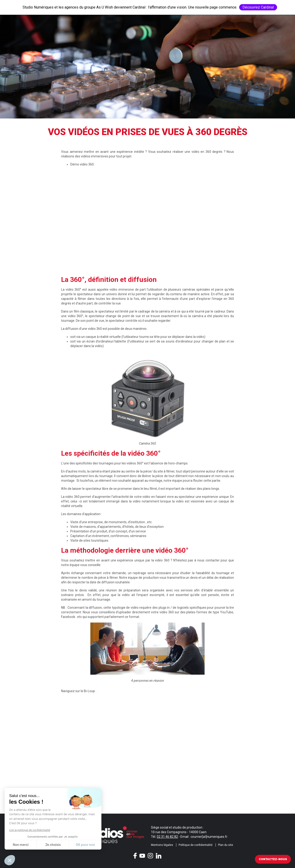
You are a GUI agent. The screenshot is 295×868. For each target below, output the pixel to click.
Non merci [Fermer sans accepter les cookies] (21, 845)
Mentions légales (162, 845)
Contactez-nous (273, 859)
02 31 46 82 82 (167, 837)
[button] (10, 860)
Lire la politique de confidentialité (30, 830)
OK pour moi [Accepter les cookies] (85, 845)
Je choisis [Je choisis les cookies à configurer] (53, 845)
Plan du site (226, 845)
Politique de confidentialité (196, 845)
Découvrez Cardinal (258, 7)
